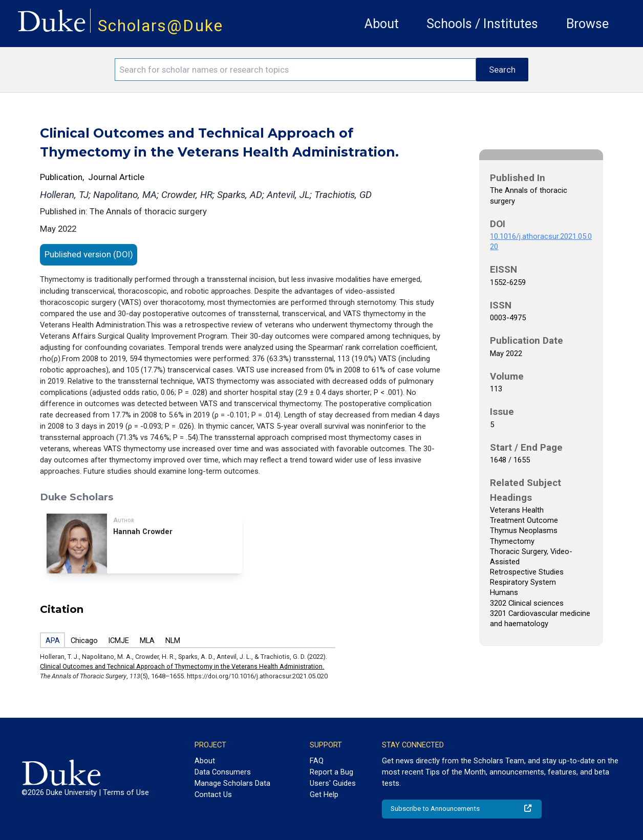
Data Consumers (223, 772)
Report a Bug (331, 772)
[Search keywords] (296, 70)
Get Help (324, 794)
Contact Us (213, 794)
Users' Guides (333, 783)
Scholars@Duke (160, 26)
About (382, 24)
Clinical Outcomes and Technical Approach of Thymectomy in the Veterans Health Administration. (182, 666)
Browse (587, 24)
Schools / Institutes (482, 24)
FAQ (317, 761)
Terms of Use (126, 792)
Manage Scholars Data (232, 783)
